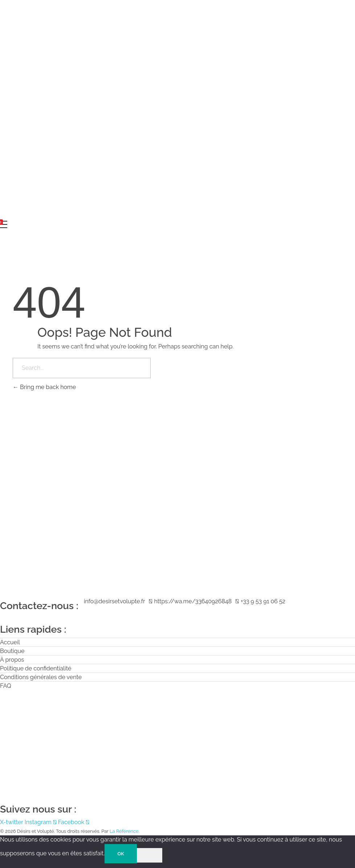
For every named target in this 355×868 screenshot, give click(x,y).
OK (121, 854)
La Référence (124, 831)
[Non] (150, 855)
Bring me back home (44, 387)
